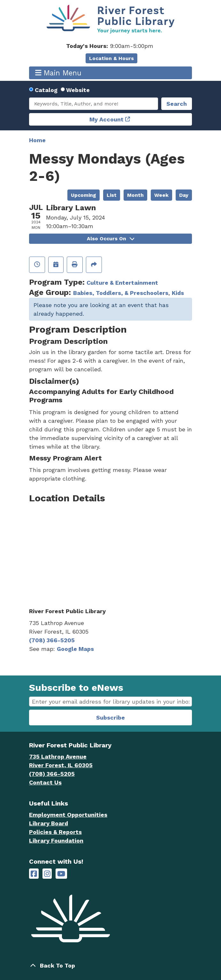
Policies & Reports (55, 832)
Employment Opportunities (68, 815)
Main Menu (58, 73)
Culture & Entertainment (122, 283)
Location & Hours (111, 58)
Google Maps (75, 649)
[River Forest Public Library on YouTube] (61, 874)
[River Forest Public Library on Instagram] (47, 874)
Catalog (46, 90)
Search (177, 104)
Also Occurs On (111, 239)
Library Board (49, 823)
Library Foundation (56, 841)
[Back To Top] (111, 965)
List (112, 195)
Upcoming (84, 195)
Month (135, 195)
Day (184, 195)
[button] (110, 46)
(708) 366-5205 (52, 640)
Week (161, 195)
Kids (178, 293)
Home (37, 140)
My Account (107, 119)
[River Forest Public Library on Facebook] (34, 874)
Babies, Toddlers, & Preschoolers (121, 293)
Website (78, 90)
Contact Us (45, 782)
